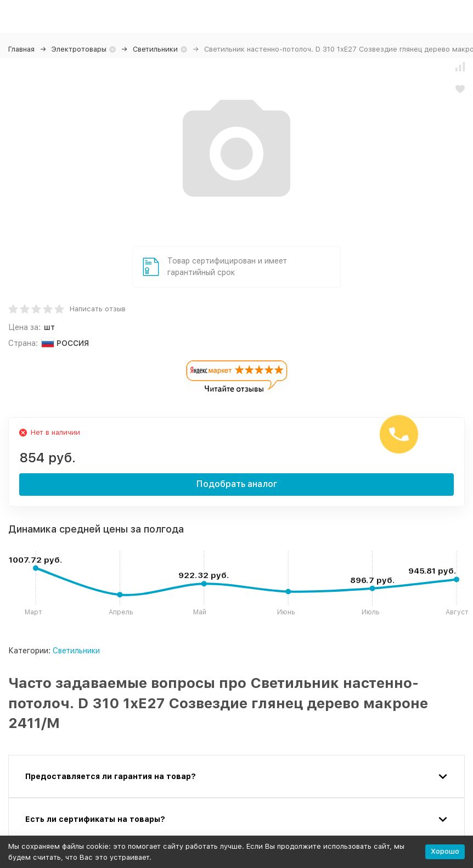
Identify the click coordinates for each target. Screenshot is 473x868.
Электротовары (79, 49)
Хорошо (445, 851)
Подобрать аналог (237, 484)
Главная (21, 49)
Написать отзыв (98, 309)
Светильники (155, 49)
